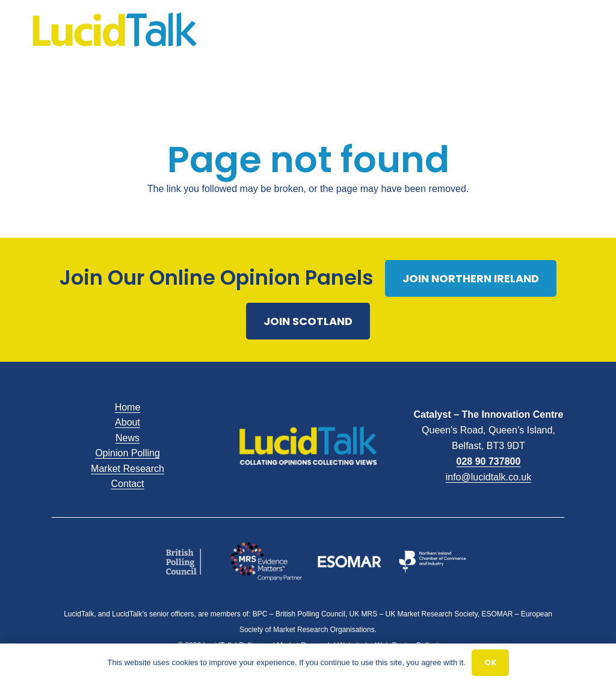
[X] (544, 36)
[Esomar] (350, 561)
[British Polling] (184, 561)
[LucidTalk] (115, 36)
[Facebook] (525, 36)
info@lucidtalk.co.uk (489, 477)
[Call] (582, 36)
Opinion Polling (128, 453)
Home (128, 407)
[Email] (563, 36)
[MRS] (267, 562)
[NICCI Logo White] (433, 561)
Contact (127, 484)
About (128, 422)
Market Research (128, 469)
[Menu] (360, 36)
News (128, 438)
